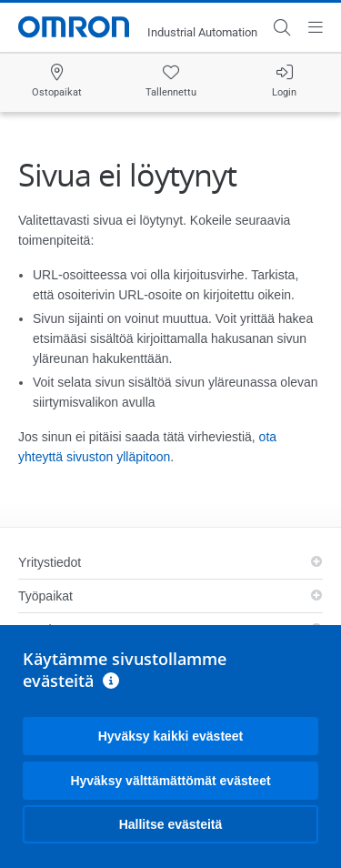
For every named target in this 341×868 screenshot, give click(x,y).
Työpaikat (45, 596)
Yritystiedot (50, 562)
